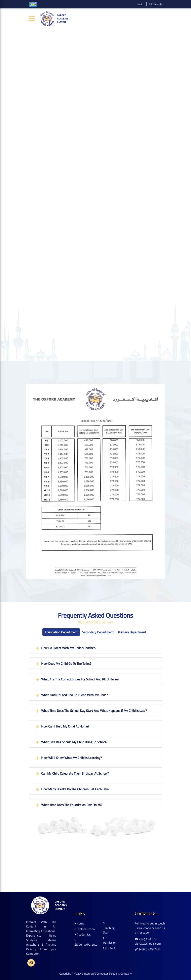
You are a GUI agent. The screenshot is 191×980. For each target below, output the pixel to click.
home (79, 924)
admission (110, 941)
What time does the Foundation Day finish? (72, 805)
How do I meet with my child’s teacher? (69, 648)
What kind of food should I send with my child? (74, 695)
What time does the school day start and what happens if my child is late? (94, 711)
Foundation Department (61, 632)
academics (83, 935)
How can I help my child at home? (65, 726)
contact (109, 948)
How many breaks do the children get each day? (75, 789)
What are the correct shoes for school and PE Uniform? (80, 679)
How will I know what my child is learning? (71, 758)
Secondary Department (98, 632)
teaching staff (109, 928)
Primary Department (132, 632)
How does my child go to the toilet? (66, 664)
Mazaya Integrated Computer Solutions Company (103, 974)
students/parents (86, 943)
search (156, 4)
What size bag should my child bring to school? (74, 742)
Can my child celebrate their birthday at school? (75, 773)
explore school (85, 929)
